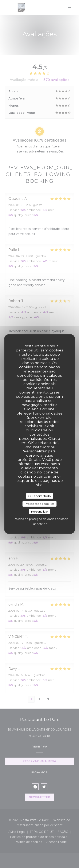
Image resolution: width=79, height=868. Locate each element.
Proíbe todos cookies (40, 504)
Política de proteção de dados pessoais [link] (41, 519)
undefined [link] (40, 524)
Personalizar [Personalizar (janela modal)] (40, 511)
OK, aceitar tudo (39, 496)
